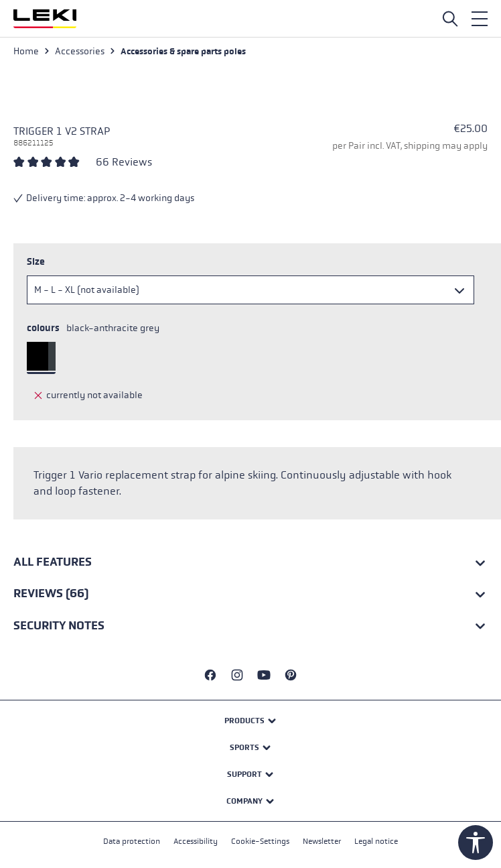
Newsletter (322, 841)
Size (36, 262)
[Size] (250, 290)
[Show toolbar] (476, 843)
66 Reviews (124, 162)
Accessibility (196, 841)
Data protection (132, 841)
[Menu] (480, 19)
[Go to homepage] (45, 19)
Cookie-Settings (260, 841)
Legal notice (376, 841)
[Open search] (450, 19)
